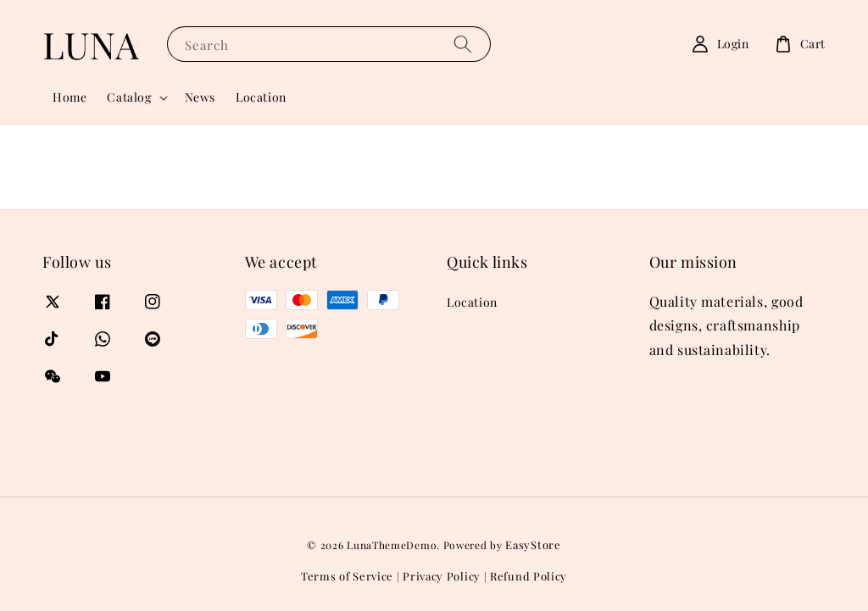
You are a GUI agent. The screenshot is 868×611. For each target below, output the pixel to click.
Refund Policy (529, 576)
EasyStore (533, 544)
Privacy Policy (442, 576)
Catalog (129, 97)
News (200, 97)
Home (70, 97)
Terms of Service (347, 576)
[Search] (463, 44)
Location (261, 97)
